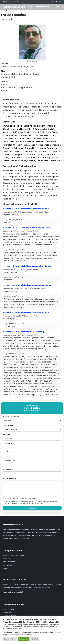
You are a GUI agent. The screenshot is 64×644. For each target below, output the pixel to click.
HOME (30, 7)
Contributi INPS (35, 154)
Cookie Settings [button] (10, 639)
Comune (6, 434)
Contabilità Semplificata (14, 154)
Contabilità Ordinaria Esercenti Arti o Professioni (36, 151)
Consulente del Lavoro (44, 135)
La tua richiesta (9, 478)
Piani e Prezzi (8, 565)
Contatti (16, 2)
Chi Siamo (7, 2)
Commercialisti (25, 135)
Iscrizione (6, 558)
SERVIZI (56, 7)
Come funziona (9, 562)
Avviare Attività (10, 132)
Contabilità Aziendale (13, 148)
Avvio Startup (25, 132)
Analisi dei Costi (38, 126)
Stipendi (31, 161)
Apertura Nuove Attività (23, 129)
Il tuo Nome (7, 443)
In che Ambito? (9, 425)
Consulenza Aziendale (41, 138)
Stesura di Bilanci (18, 161)
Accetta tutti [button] (23, 639)
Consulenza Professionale (36, 145)
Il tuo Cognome (9, 452)
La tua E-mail (8, 470)
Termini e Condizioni (11, 616)
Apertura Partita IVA (45, 129)
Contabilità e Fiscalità (35, 148)
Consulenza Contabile (13, 142)
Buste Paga (45, 132)
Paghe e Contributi (37, 158)
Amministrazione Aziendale (16, 126)
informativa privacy (16, 502)
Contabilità (55, 145)
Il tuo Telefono (9, 461)
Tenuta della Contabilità (48, 161)
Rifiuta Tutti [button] (34, 639)
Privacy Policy (8, 612)
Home (3, 11)
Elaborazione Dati (18, 158)
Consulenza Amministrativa (16, 138)
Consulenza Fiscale (35, 142)
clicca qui (41, 503)
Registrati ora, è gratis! (13, 592)
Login (23, 2)
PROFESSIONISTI (43, 7)
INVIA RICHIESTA (32, 508)
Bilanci (36, 132)
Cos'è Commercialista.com (14, 555)
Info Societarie (8, 609)
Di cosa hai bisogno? (11, 416)
